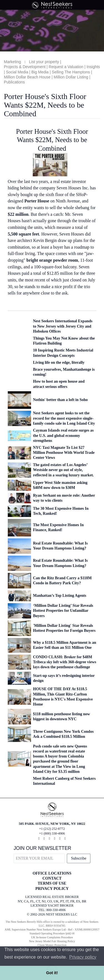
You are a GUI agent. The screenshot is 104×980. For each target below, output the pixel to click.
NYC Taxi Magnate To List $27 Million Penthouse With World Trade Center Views (64, 453)
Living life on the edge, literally (59, 362)
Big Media (40, 72)
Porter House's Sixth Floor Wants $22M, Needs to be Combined (52, 140)
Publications (14, 82)
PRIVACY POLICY (52, 889)
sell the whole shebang (69, 208)
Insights (93, 67)
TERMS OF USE (52, 883)
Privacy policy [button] (83, 957)
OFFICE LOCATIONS (52, 873)
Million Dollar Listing (71, 77)
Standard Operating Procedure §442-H (52, 933)
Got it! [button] (52, 973)
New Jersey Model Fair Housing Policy (52, 941)
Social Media (17, 72)
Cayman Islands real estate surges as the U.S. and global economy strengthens (63, 435)
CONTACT (52, 878)
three (91, 273)
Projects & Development (25, 67)
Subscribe (79, 858)
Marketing (12, 62)
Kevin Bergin (45, 240)
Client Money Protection (52, 945)
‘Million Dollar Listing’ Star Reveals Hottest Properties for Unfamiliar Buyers (63, 611)
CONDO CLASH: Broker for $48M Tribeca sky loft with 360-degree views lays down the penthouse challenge (65, 662)
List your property (44, 62)
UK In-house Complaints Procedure (52, 937)
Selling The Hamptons (71, 72)
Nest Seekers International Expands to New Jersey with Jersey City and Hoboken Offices (63, 326)
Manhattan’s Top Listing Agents (60, 596)
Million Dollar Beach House (27, 77)
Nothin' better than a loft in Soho (60, 400)
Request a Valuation (66, 67)
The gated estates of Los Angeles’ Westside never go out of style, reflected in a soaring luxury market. (63, 470)
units (12, 280)
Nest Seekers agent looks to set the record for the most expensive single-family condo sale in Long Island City (64, 418)
